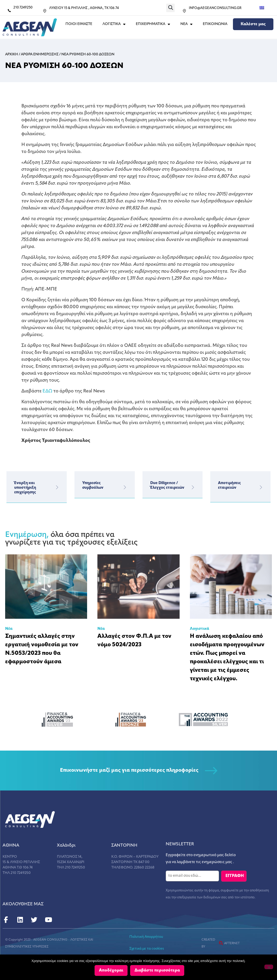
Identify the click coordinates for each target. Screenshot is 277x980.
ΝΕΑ (186, 24)
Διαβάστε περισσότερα (158, 971)
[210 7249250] (9, 11)
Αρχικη (12, 54)
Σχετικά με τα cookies (147, 948)
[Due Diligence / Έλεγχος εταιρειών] (193, 487)
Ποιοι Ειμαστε (79, 24)
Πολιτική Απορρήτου (146, 937)
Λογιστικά (200, 629)
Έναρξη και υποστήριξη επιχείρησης (25, 488)
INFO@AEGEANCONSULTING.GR (215, 8)
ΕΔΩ (47, 391)
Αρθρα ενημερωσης (40, 54)
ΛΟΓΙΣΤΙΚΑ (114, 24)
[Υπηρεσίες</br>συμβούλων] (125, 487)
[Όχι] (269, 967)
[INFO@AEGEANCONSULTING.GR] (184, 11)
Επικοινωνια (215, 24)
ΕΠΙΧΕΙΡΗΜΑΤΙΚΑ (153, 24)
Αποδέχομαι (112, 971)
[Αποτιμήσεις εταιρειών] (261, 487)
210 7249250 (23, 8)
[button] (170, 8)
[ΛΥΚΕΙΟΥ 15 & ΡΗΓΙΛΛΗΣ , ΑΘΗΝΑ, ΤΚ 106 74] (45, 11)
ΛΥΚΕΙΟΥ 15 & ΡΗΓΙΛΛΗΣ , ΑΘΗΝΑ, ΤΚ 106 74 (84, 8)
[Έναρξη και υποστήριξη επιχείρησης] (57, 487)
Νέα (9, 629)
